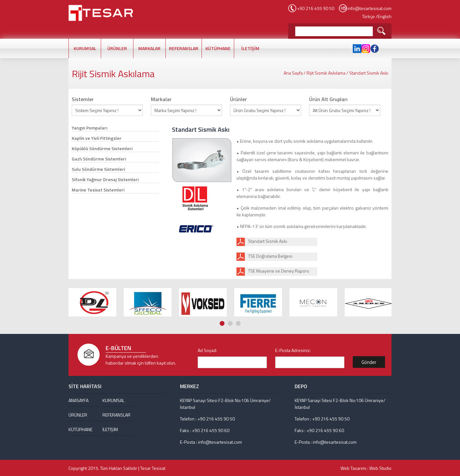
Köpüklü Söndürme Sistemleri (102, 148)
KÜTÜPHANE (218, 48)
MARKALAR (149, 48)
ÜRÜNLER (117, 48)
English (385, 16)
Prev (382, 273)
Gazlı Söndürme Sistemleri (99, 159)
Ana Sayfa (293, 73)
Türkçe (368, 16)
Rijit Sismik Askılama (326, 73)
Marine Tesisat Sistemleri (98, 190)
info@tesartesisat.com (370, 8)
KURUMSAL (85, 48)
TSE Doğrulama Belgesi (270, 256)
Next (388, 273)
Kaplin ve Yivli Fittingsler (97, 138)
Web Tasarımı (353, 468)
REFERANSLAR (184, 48)
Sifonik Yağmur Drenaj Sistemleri (105, 179)
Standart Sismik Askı (369, 73)
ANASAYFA (78, 400)
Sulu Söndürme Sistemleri (98, 169)
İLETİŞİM (250, 48)
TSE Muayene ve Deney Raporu (279, 271)
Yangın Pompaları (89, 128)
